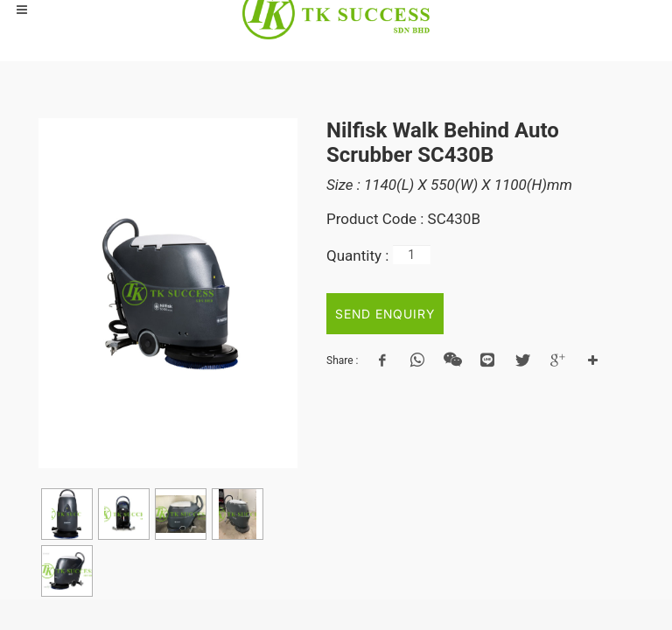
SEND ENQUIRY (385, 314)
